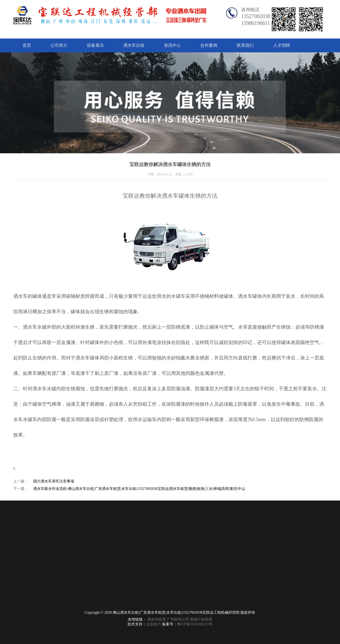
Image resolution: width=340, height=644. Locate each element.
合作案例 (209, 45)
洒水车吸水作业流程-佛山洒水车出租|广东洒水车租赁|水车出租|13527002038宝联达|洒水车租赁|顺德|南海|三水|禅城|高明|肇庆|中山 (139, 489)
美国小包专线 (201, 619)
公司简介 (59, 45)
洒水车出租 (134, 45)
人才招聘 (282, 45)
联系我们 (245, 45)
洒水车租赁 (156, 619)
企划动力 (154, 624)
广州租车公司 (178, 619)
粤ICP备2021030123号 (195, 624)
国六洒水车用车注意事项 (54, 481)
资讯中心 (172, 45)
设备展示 (95, 45)
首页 (27, 45)
